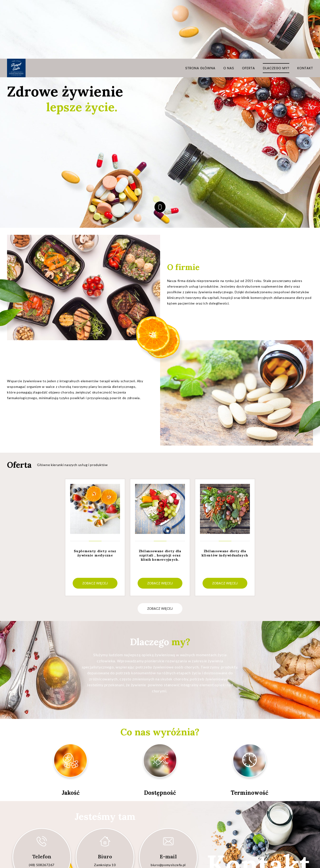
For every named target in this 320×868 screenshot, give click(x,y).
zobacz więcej (160, 550)
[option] (95, 479)
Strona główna (200, 9)
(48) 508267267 (42, 806)
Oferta (248, 9)
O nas (229, 9)
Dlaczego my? (276, 9)
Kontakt (305, 9)
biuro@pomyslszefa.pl (168, 806)
